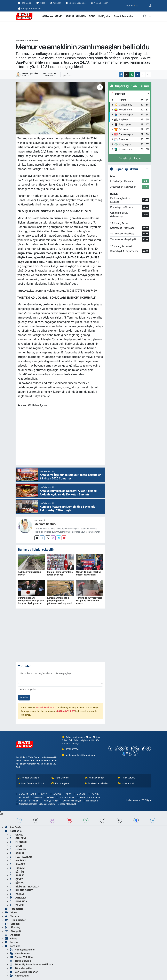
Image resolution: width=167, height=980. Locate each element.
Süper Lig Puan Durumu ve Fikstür (31, 964)
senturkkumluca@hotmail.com (81, 755)
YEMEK (17, 905)
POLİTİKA (18, 861)
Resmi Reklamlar (123, 16)
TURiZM (36, 798)
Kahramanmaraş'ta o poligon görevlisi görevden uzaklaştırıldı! (59, 601)
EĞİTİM (17, 872)
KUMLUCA (18, 901)
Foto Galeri (25, 3)
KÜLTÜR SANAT (21, 890)
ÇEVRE (17, 879)
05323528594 (72, 749)
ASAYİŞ (70, 16)
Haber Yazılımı (133, 800)
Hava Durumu (60, 778)
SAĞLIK (94, 794)
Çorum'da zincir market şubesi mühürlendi (88, 573)
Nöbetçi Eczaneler (76, 3)
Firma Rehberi (16, 920)
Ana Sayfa (13, 827)
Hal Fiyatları (105, 16)
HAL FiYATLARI (21, 857)
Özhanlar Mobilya (47, 804)
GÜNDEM (81, 16)
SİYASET (18, 864)
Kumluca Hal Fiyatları (88, 798)
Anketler (12, 935)
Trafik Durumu (127, 778)
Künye (11, 939)
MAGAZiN (80, 794)
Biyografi (13, 931)
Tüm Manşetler (60, 783)
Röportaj (13, 927)
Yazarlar (55, 3)
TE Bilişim (146, 800)
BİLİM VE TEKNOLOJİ (25, 887)
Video (41, 3)
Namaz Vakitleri (95, 778)
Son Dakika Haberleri (97, 783)
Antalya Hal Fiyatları (29, 9)
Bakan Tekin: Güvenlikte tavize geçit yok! (60, 573)
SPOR (92, 16)
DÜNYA (49, 798)
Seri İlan (12, 924)
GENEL (59, 16)
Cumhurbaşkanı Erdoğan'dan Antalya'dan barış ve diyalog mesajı (31, 601)
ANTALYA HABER (26, 794)
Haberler (21, 40)
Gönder (24, 697)
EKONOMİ (22, 798)
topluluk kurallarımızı (46, 707)
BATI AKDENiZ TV (66, 711)
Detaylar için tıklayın (130, 158)
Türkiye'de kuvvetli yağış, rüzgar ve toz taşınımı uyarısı (89, 601)
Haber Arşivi (126, 783)
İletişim (12, 942)
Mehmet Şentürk (45, 524)
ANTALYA (48, 16)
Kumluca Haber (65, 798)
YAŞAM (17, 894)
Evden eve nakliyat (70, 801)
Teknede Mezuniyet (66, 804)
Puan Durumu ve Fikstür (31, 783)
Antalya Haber (99, 3)
